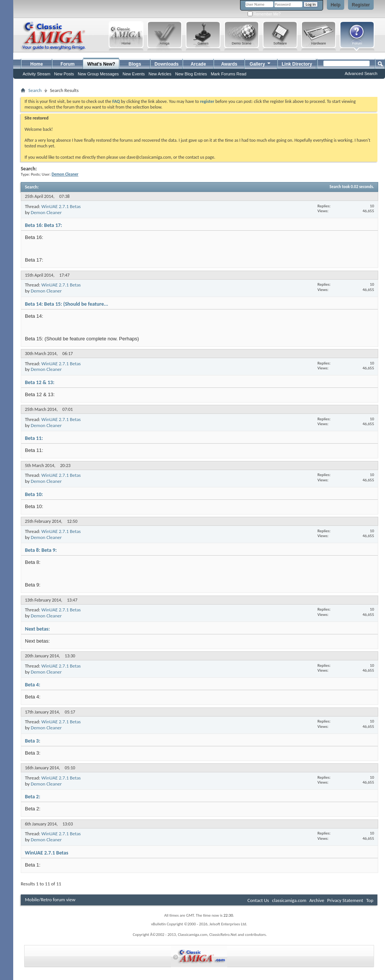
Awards (229, 64)
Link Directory (297, 64)
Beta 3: (33, 741)
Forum (67, 64)
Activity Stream (36, 74)
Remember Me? (264, 14)
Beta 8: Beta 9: (41, 550)
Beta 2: (33, 797)
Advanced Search (361, 73)
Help (336, 5)
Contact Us (258, 900)
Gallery (260, 63)
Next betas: (37, 629)
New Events (134, 74)
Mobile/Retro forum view (50, 900)
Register (361, 5)
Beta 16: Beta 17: (43, 225)
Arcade (198, 64)
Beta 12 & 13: (40, 382)
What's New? (101, 64)
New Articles (160, 74)
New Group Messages (98, 74)
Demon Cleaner (46, 212)
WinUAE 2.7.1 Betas (61, 206)
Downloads (166, 64)
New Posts (64, 74)
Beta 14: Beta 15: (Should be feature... (66, 304)
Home (36, 64)
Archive (316, 900)
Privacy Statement (345, 900)
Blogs (135, 64)
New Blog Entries (191, 74)
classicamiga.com (289, 900)
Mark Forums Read (228, 74)
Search (35, 90)
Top (370, 900)
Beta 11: (34, 438)
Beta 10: (34, 494)
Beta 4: (33, 685)
